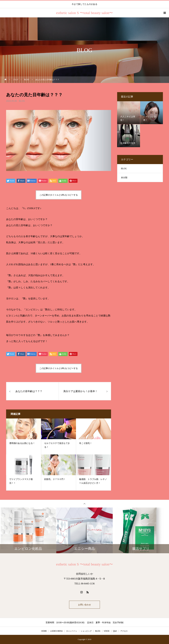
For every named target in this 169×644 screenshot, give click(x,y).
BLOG (22, 101)
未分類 (124, 178)
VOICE (107, 631)
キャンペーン (72, 631)
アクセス (124, 631)
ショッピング (86, 631)
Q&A (115, 631)
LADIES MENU (57, 631)
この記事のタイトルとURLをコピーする (59, 195)
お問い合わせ (84, 605)
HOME (44, 631)
